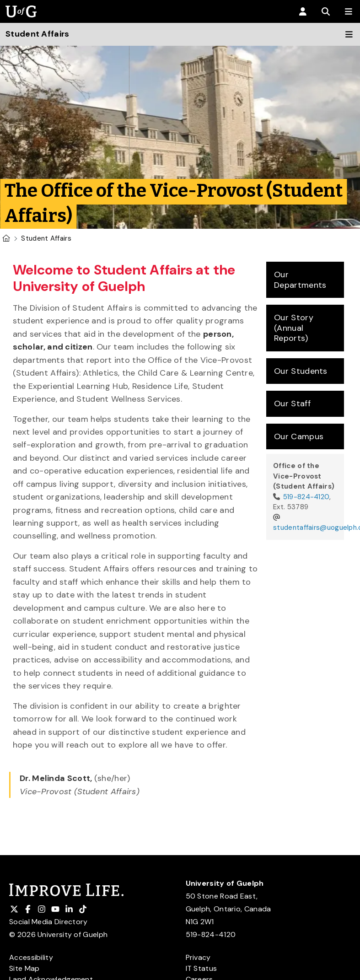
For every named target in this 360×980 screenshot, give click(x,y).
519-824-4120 (306, 497)
